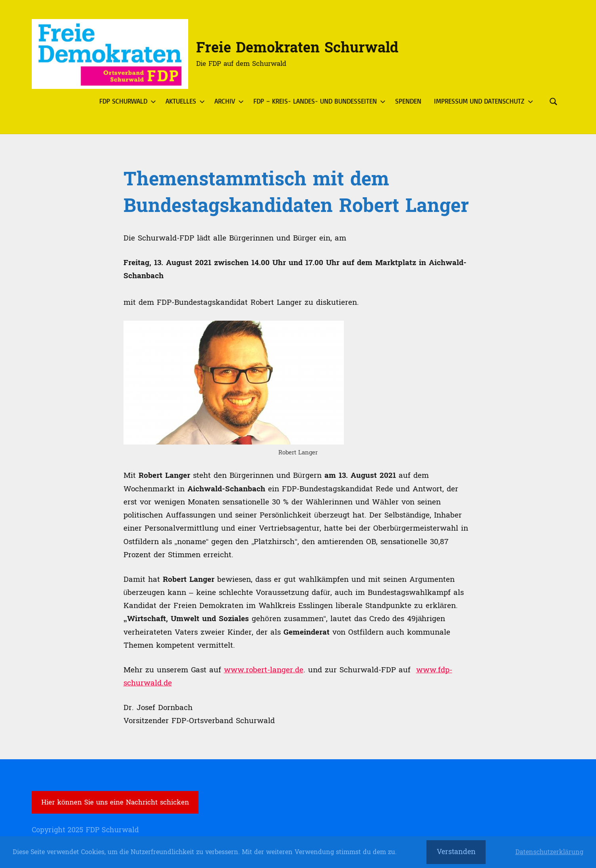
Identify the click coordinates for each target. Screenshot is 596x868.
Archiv (228, 101)
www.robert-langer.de (264, 670)
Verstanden (456, 852)
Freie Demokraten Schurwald (297, 48)
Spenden (408, 101)
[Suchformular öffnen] (554, 101)
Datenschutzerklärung (549, 852)
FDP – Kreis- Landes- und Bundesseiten (318, 101)
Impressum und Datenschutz (482, 101)
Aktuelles (184, 101)
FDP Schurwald (126, 101)
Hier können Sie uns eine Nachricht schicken (115, 802)
